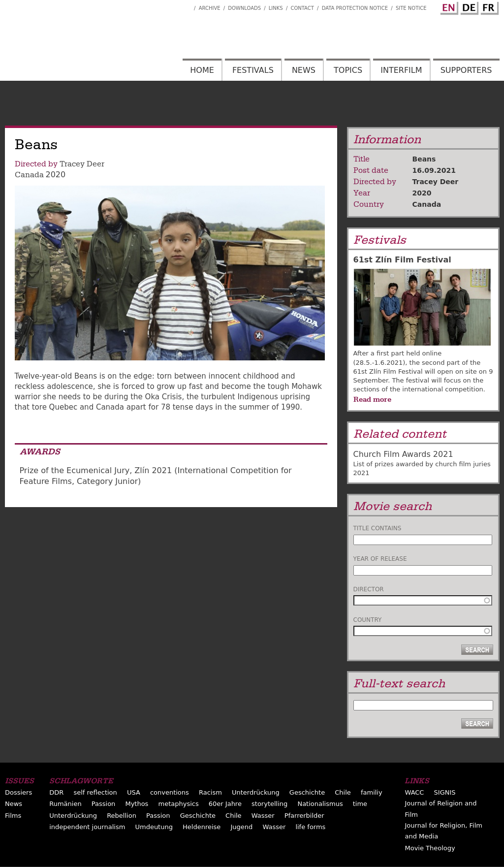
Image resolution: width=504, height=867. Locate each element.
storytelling (269, 804)
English (448, 6)
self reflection (95, 792)
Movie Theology (430, 848)
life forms (310, 827)
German (468, 6)
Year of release (380, 559)
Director (369, 589)
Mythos (137, 804)
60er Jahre (225, 804)
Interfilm (401, 70)
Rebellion (122, 816)
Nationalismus (320, 804)
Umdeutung (154, 827)
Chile (343, 792)
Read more (372, 399)
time (360, 804)
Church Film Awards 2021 (403, 454)
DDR (56, 792)
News (304, 70)
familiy (372, 792)
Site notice (411, 8)
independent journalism (87, 827)
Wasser (263, 816)
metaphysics (179, 804)
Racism (210, 792)
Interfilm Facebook (187, 5)
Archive (210, 8)
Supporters (466, 70)
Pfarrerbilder (304, 816)
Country (368, 620)
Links (276, 8)
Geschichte (307, 792)
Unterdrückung (256, 792)
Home (202, 70)
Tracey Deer (82, 164)
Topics (348, 70)
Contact (302, 8)
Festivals (253, 70)
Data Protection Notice (355, 8)
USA (134, 792)
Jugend (241, 827)
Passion (104, 804)
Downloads (244, 8)
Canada (29, 175)
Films (13, 816)
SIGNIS (445, 792)
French (488, 6)
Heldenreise (202, 827)
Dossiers (18, 792)
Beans (424, 159)
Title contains (378, 528)
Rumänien (65, 804)
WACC (414, 792)
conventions (170, 792)
